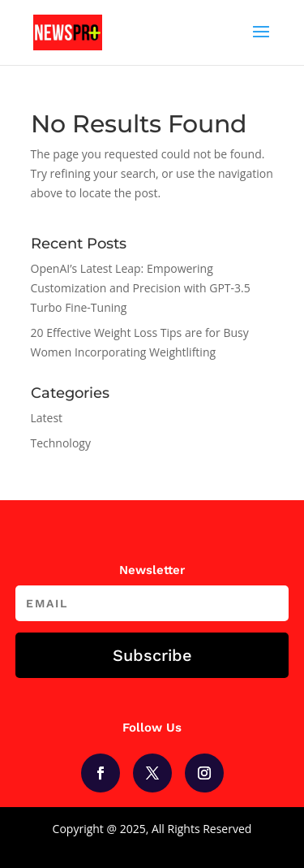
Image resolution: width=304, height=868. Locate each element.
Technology (61, 443)
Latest (47, 418)
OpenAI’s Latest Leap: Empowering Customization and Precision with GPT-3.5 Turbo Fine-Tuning (141, 288)
